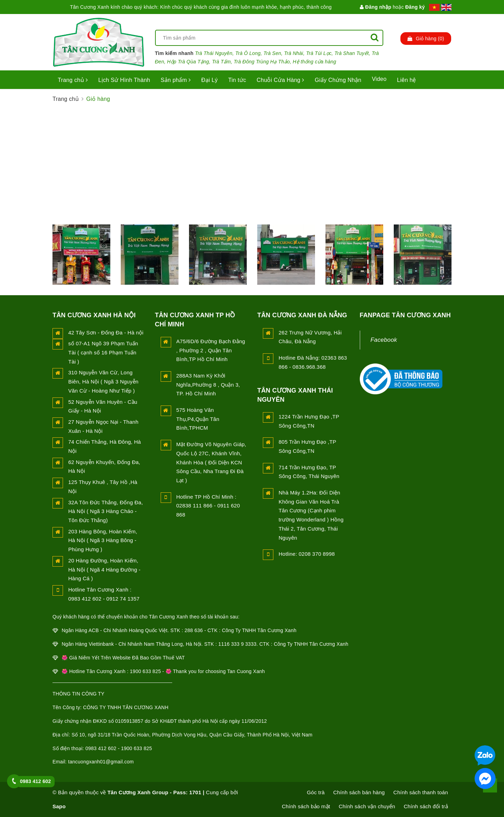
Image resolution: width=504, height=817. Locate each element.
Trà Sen (272, 53)
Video (379, 79)
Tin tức (237, 80)
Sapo (59, 806)
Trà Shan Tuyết (352, 53)
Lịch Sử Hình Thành (124, 80)
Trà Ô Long (248, 53)
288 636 (194, 630)
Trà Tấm (222, 62)
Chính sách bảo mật (306, 806)
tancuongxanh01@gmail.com (101, 762)
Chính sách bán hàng (359, 792)
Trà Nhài (294, 53)
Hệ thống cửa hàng (314, 62)
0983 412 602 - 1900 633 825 (119, 748)
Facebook (384, 340)
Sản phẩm (176, 80)
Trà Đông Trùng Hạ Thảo (262, 62)
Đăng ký (415, 7)
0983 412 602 (36, 781)
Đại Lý (209, 80)
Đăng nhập (376, 7)
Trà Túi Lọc (319, 53)
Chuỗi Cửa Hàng (280, 80)
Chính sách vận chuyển (367, 806)
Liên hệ (406, 80)
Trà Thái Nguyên (214, 53)
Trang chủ (73, 80)
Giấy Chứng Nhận (338, 80)
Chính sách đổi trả (426, 806)
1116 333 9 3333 (237, 644)
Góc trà (316, 792)
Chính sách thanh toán (421, 792)
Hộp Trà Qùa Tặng (188, 62)
